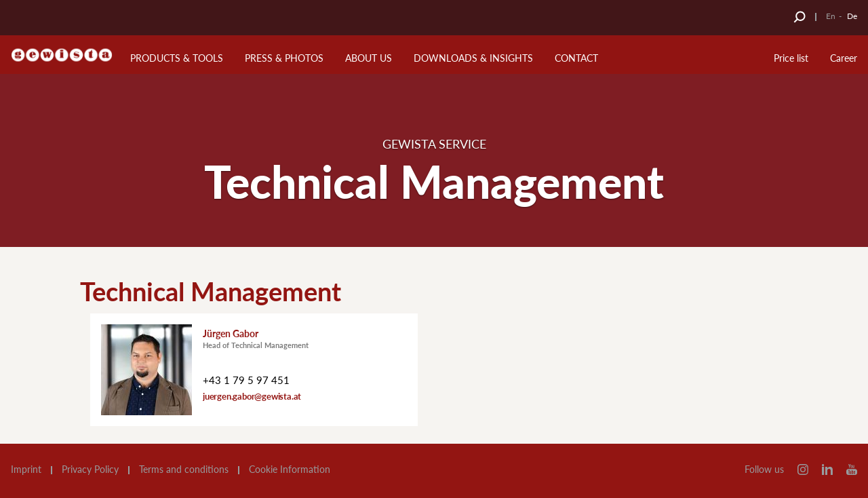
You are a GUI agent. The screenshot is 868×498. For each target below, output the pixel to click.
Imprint (26, 470)
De (852, 16)
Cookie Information (290, 470)
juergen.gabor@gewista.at (252, 396)
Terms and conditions (184, 470)
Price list (791, 58)
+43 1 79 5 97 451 (246, 380)
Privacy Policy (90, 470)
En (831, 16)
